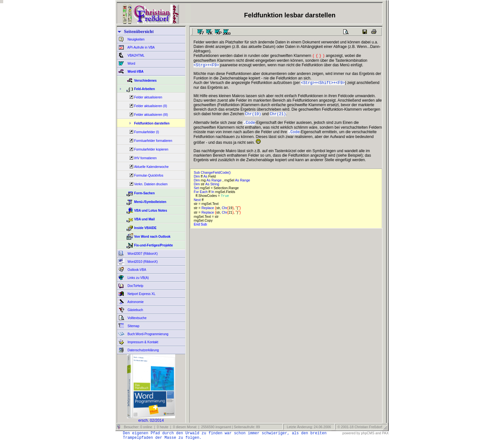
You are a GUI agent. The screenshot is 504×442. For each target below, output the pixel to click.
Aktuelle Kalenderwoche (151, 167)
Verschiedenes (145, 81)
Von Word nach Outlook (152, 237)
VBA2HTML (136, 55)
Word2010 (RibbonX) (142, 262)
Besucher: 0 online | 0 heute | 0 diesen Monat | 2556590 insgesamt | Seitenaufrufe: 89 (191, 427)
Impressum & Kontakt (142, 342)
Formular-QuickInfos (149, 175)
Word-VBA (135, 72)
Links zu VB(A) (138, 278)
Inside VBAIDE (145, 228)
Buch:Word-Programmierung (148, 334)
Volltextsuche (137, 318)
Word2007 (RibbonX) (142, 254)
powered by (351, 433)
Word (131, 64)
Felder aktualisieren (148, 97)
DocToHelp (135, 286)
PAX (385, 433)
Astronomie (135, 302)
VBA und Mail (144, 219)
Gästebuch (135, 310)
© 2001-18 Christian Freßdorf (360, 427)
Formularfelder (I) (146, 132)
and (378, 433)
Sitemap (133, 326)
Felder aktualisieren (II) (150, 106)
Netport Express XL (141, 294)
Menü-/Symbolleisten (150, 202)
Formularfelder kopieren (151, 149)
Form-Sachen (144, 193)
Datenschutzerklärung (143, 350)
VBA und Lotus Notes (150, 211)
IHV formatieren (145, 158)
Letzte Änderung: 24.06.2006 (308, 427)
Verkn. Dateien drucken (151, 184)
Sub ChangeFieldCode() (213, 176)
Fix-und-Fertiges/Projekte (153, 245)
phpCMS (368, 433)
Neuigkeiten (136, 39)
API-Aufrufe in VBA (141, 47)
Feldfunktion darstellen (152, 123)
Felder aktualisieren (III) (151, 115)
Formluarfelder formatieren (153, 141)
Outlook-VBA (136, 270)
